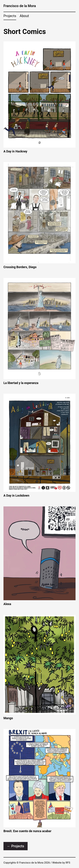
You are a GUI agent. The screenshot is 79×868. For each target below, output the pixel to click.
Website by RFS (61, 863)
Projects (10, 16)
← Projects (16, 846)
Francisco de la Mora (20, 6)
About (24, 16)
